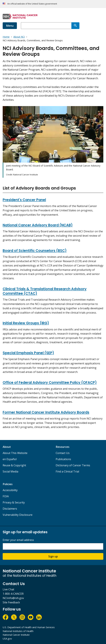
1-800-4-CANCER (13, 594)
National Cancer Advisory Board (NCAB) (38, 225)
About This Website (15, 453)
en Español (10, 459)
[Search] (75, 26)
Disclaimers (10, 509)
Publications (63, 459)
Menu (10, 26)
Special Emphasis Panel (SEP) (28, 353)
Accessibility (10, 490)
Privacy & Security (14, 502)
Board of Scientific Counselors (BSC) (35, 251)
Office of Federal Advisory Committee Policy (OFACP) (50, 382)
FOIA (6, 496)
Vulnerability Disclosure (18, 515)
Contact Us (63, 453)
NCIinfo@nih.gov (13, 598)
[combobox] (46, 26)
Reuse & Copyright (14, 465)
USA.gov (7, 639)
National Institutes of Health (18, 631)
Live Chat (8, 589)
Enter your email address (18, 540)
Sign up (53, 556)
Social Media (10, 471)
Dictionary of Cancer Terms (73, 465)
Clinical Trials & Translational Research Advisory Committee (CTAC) (45, 291)
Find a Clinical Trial (67, 471)
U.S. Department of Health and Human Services (29, 627)
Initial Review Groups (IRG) (26, 323)
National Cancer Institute (16, 635)
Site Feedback (11, 602)
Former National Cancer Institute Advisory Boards (46, 412)
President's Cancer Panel (24, 200)
